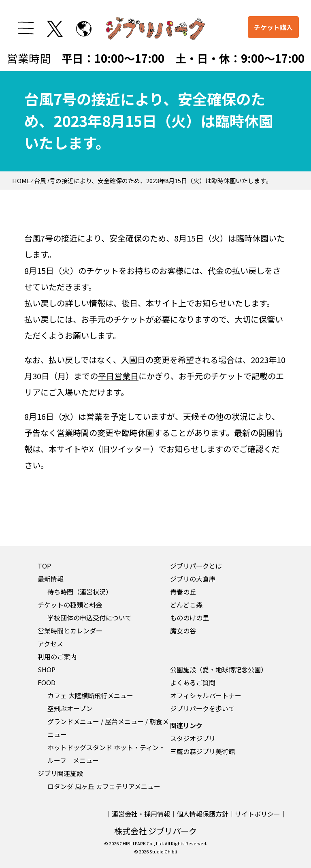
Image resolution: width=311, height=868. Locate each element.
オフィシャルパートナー (206, 695)
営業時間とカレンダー (70, 631)
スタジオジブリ (193, 738)
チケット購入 (273, 27)
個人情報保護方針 (202, 814)
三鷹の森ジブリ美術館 (202, 751)
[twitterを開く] (55, 29)
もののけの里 (190, 618)
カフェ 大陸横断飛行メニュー (90, 695)
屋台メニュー (124, 721)
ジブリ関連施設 (60, 773)
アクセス (50, 644)
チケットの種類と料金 (70, 605)
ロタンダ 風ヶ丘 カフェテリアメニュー (104, 786)
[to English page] (84, 29)
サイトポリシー (258, 814)
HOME (21, 181)
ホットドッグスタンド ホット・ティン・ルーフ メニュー (106, 754)
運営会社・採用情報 (141, 814)
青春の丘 (183, 592)
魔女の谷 (183, 631)
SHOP (47, 669)
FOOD (47, 682)
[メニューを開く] (26, 28)
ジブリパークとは (196, 566)
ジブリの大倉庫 (193, 579)
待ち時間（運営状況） (80, 592)
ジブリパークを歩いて (202, 708)
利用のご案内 (57, 656)
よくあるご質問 (193, 682)
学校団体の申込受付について (89, 618)
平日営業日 (118, 376)
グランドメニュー (73, 721)
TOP (44, 566)
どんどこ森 (186, 605)
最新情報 (51, 579)
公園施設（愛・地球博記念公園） (219, 669)
